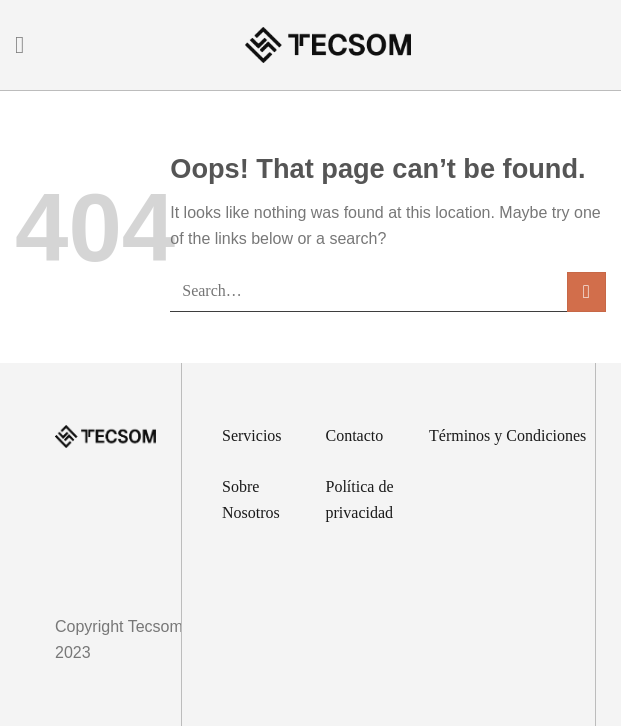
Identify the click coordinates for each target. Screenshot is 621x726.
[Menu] (27, 44)
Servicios (252, 435)
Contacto (355, 435)
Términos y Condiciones (507, 435)
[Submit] (586, 291)
